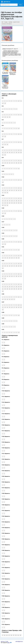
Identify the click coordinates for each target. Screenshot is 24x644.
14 (7, 117)
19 (19, 152)
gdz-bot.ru (7, 2)
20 (21, 152)
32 (7, 205)
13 (5, 103)
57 (14, 635)
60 (16, 635)
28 (19, 203)
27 (16, 203)
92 (20, 635)
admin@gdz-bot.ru (19, 642)
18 (16, 152)
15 (10, 117)
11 (21, 101)
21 (3, 155)
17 (14, 152)
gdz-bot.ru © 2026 (4, 642)
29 (21, 203)
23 (7, 193)
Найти (20, 5)
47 (9, 635)
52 (11, 635)
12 (3, 103)
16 (12, 152)
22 (5, 155)
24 (10, 203)
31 (5, 205)
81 (18, 635)
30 (3, 205)
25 (12, 203)
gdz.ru (9, 643)
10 (19, 101)
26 (14, 203)
